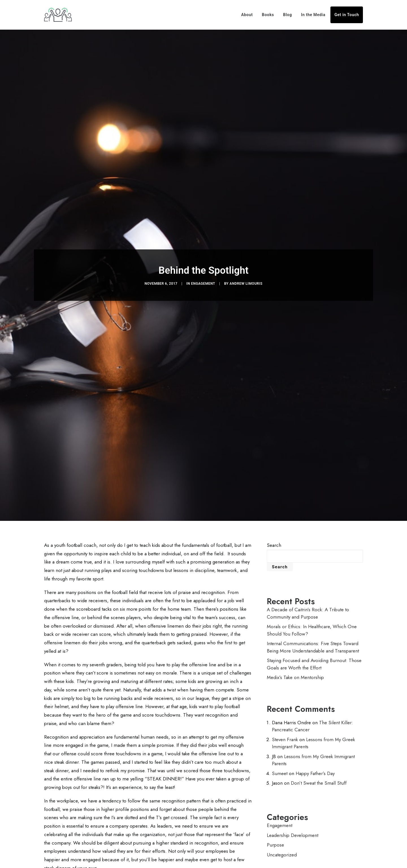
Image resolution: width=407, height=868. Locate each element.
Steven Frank (285, 733)
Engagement (203, 280)
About (247, 15)
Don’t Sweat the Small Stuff (319, 776)
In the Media (313, 15)
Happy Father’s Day (315, 767)
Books (268, 15)
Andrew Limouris (246, 280)
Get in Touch (347, 15)
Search (274, 538)
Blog (288, 15)
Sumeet (280, 767)
